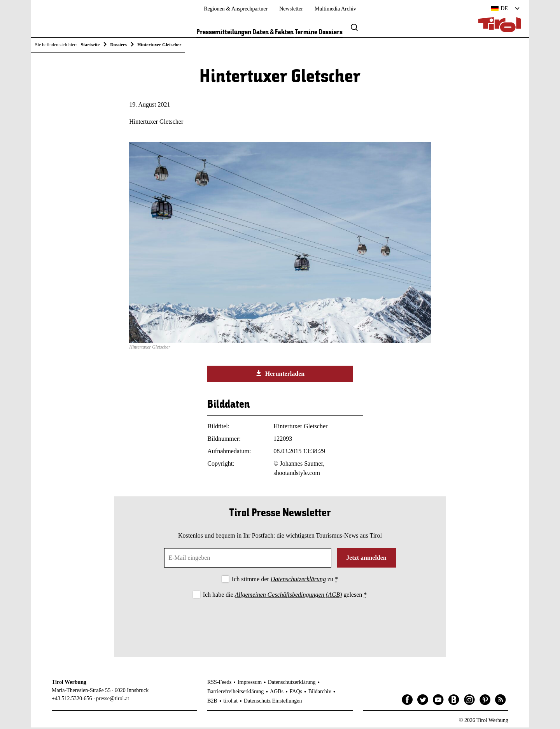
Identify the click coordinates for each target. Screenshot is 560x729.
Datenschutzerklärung (298, 581)
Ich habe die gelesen (285, 596)
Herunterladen (280, 375)
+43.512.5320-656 (72, 700)
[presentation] (280, 623)
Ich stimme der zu (285, 581)
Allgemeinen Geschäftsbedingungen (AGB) (288, 596)
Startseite (90, 45)
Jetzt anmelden (366, 559)
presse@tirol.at (113, 700)
